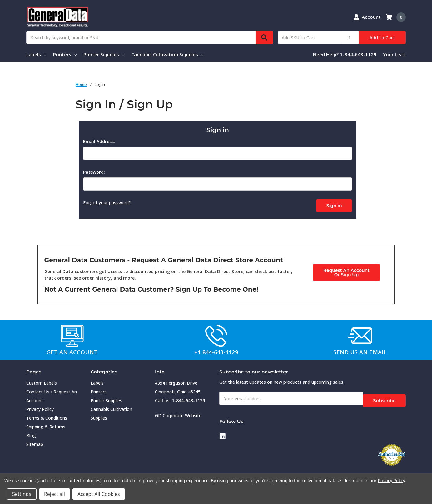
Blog (31, 433)
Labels (36, 54)
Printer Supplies (104, 54)
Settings (22, 494)
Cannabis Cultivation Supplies (167, 54)
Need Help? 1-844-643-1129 (345, 54)
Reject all (55, 494)
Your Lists (394, 54)
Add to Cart (382, 38)
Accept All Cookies (99, 494)
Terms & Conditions (47, 416)
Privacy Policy (40, 407)
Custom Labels (42, 381)
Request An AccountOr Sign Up (346, 270)
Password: (94, 172)
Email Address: (99, 141)
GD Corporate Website (178, 413)
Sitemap (35, 442)
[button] (72, 333)
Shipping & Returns (46, 424)
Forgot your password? (107, 203)
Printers (65, 54)
